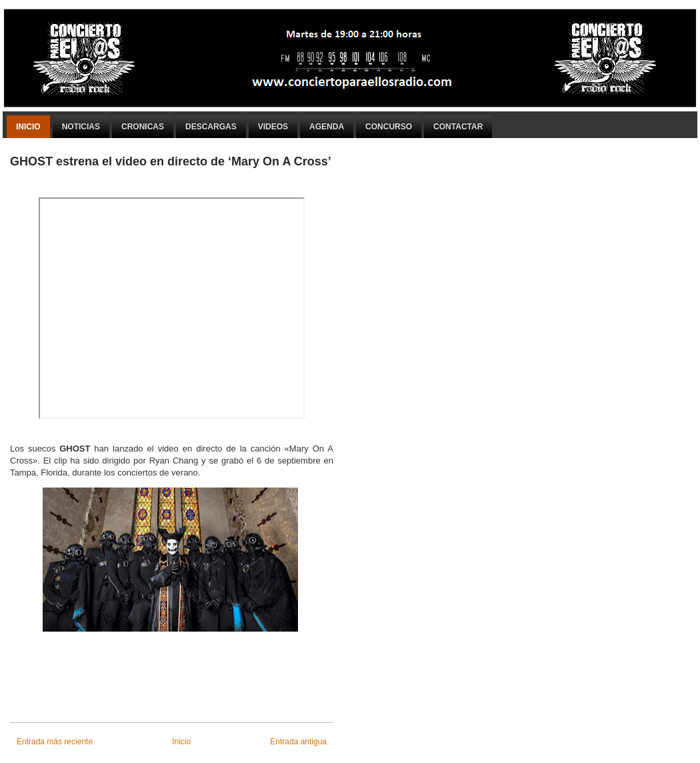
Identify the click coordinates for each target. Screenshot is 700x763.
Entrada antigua (298, 742)
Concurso (389, 127)
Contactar (458, 127)
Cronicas (143, 127)
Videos (273, 127)
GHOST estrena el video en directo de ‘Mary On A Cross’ (171, 161)
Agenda (327, 127)
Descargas (211, 127)
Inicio (28, 127)
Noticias (81, 127)
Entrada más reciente (55, 742)
